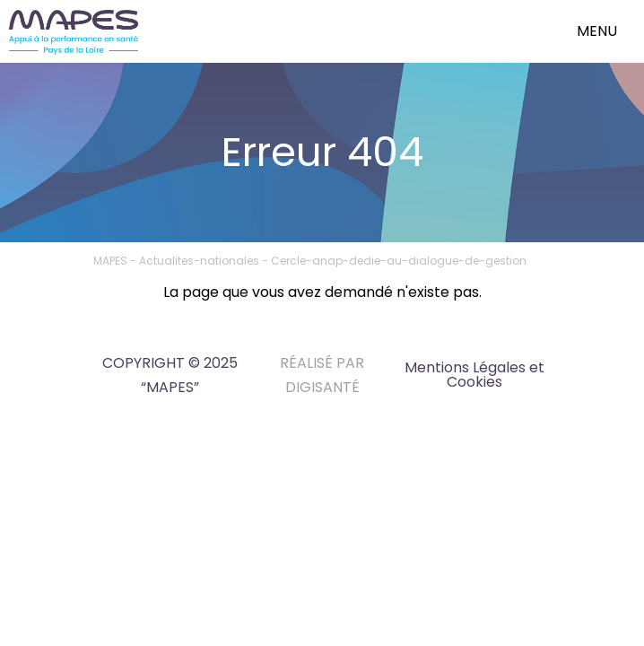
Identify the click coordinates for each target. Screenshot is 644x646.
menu (597, 31)
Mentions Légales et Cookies (474, 375)
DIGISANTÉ (322, 387)
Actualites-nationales (199, 261)
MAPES (110, 261)
